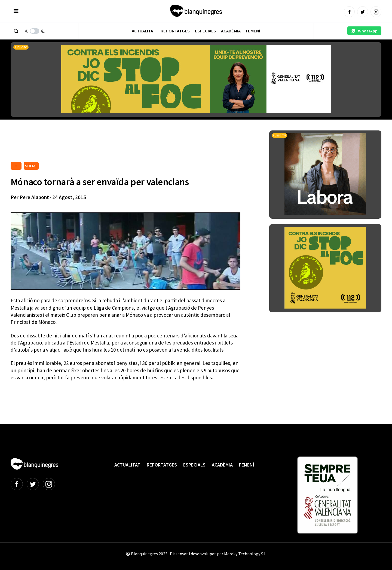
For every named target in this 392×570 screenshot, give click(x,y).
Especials (205, 31)
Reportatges (175, 31)
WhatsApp (364, 31)
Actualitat (144, 31)
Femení (253, 31)
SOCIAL (31, 166)
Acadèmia (231, 31)
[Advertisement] (110, 145)
